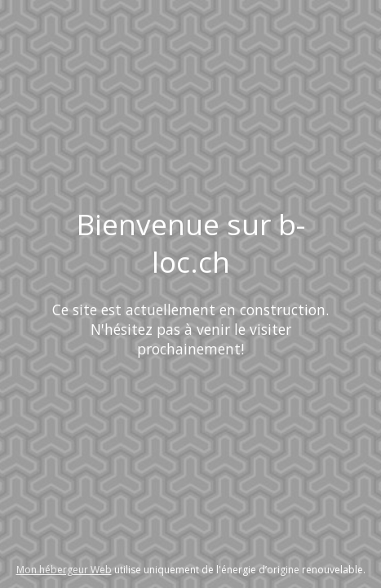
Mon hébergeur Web (64, 570)
